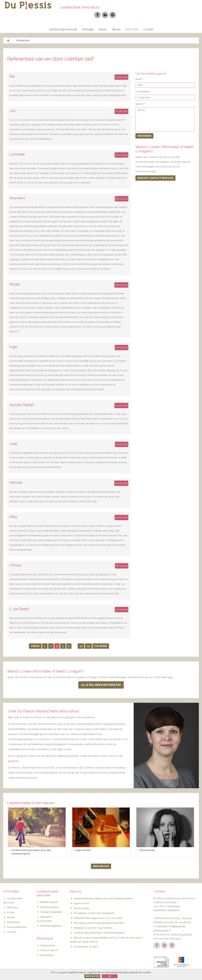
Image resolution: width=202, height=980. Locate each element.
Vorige (35, 639)
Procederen (45, 947)
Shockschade (80, 901)
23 (81, 639)
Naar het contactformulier (155, 171)
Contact (148, 22)
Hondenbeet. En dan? (85, 938)
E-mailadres (143, 84)
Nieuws (116, 22)
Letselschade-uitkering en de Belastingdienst (98, 924)
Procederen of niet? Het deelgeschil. (93, 906)
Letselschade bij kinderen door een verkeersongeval (102, 891)
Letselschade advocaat (63, 22)
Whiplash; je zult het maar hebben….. (93, 920)
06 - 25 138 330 (183, 915)
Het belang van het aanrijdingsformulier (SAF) (98, 915)
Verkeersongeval (48, 900)
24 (88, 639)
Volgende (101, 639)
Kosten (103, 22)
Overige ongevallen (50, 904)
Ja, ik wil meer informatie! (101, 678)
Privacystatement (15, 919)
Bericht (140, 97)
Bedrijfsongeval (48, 895)
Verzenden (144, 129)
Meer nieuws (101, 859)
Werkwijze (88, 22)
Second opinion (48, 942)
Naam (140, 72)
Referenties (132, 22)
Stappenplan (46, 937)
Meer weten (92, 976)
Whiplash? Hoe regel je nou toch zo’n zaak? (97, 910)
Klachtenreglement (50, 918)
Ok (110, 976)
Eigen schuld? (80, 896)
